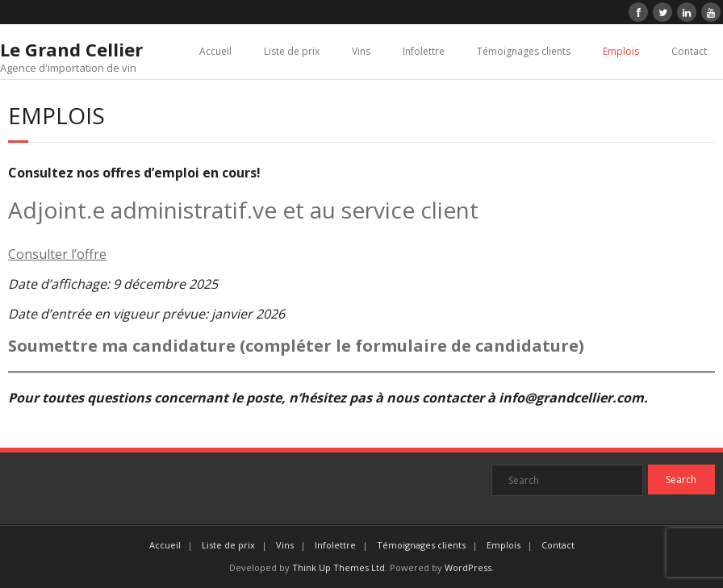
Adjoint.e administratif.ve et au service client (243, 210)
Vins (361, 51)
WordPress (468, 567)
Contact (689, 51)
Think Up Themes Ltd (339, 567)
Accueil (215, 51)
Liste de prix (292, 51)
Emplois (621, 51)
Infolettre (424, 51)
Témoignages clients (524, 51)
